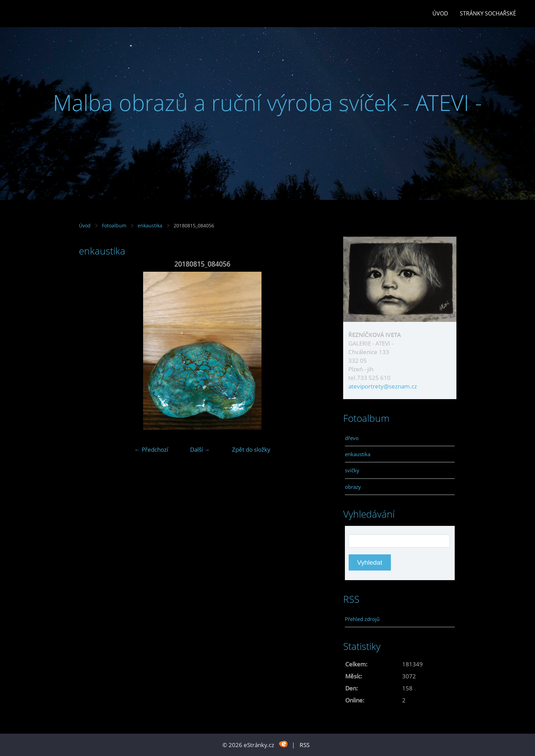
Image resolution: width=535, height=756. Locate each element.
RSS (305, 745)
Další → (200, 449)
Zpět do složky (251, 449)
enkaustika (150, 225)
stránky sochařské (488, 13)
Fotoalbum (114, 225)
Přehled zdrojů (362, 619)
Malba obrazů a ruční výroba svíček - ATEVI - (267, 103)
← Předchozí (151, 449)
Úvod (440, 13)
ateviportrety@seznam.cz (383, 386)
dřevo (352, 438)
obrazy (353, 487)
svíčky (352, 470)
